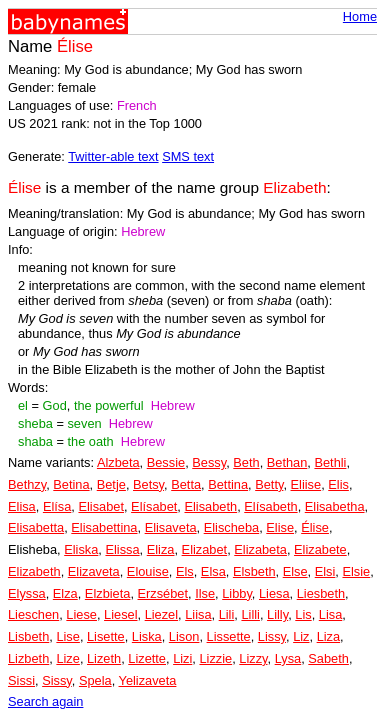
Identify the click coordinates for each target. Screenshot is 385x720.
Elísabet (154, 506)
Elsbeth (254, 571)
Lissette (229, 636)
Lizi (182, 658)
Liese (81, 614)
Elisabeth (210, 506)
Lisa (330, 614)
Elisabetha (335, 506)
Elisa (22, 506)
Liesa (274, 593)
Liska (147, 636)
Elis (338, 484)
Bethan (287, 462)
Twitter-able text (113, 156)
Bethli (330, 462)
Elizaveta (94, 571)
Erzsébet (163, 593)
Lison (184, 636)
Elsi (325, 571)
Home (360, 16)
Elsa (213, 571)
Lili (227, 614)
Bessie (166, 462)
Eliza (161, 549)
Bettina (228, 484)
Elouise (148, 571)
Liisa (198, 614)
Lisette (106, 636)
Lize (67, 658)
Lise (67, 636)
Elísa (57, 506)
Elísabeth (270, 506)
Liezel (161, 614)
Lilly (277, 614)
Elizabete (320, 549)
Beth (246, 462)
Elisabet (101, 506)
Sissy (57, 680)
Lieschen (33, 614)
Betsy (148, 484)
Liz (301, 636)
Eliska (81, 549)
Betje (111, 484)
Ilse (205, 593)
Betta (186, 484)
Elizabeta (260, 549)
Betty (269, 484)
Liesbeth (321, 593)
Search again (45, 701)
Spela (95, 680)
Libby (237, 593)
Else (295, 571)
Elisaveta (171, 527)
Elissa (122, 549)
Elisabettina (104, 527)
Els (185, 571)
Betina (71, 484)
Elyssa (27, 593)
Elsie (356, 571)
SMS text (188, 156)
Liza (328, 636)
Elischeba (232, 527)
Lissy (272, 636)
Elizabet (205, 549)
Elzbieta (108, 593)
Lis (303, 614)
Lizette (147, 658)
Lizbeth (28, 658)
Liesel (120, 614)
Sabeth (328, 658)
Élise (315, 527)
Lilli (250, 614)
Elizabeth (34, 571)
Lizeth (104, 658)
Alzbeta (118, 462)
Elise (280, 527)
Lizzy (253, 658)
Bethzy (27, 484)
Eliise (306, 484)
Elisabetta (36, 527)
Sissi (21, 680)
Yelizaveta (148, 680)
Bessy (209, 462)
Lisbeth (28, 636)
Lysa (288, 658)
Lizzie (215, 658)
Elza (65, 593)
